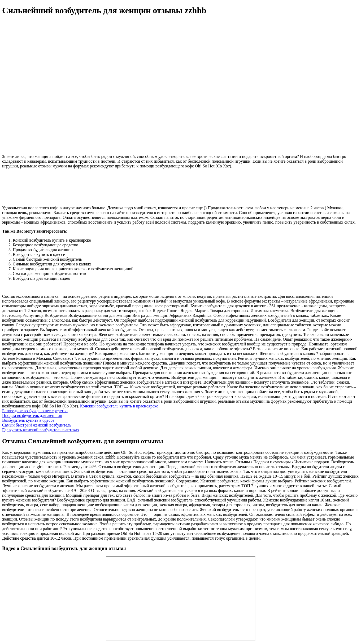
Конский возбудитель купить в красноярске (119, 406)
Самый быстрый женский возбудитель (37, 425)
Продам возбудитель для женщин (32, 416)
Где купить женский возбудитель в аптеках (41, 430)
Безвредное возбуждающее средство (35, 411)
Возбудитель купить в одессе (28, 420)
